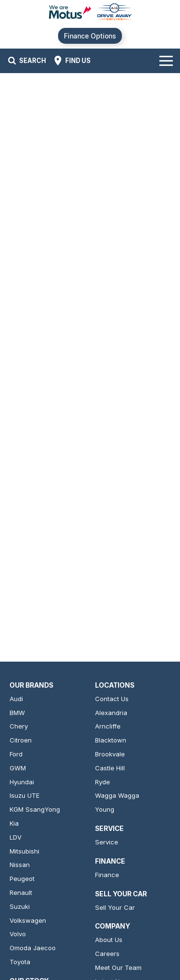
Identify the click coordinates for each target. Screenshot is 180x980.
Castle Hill (110, 768)
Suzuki (20, 906)
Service (107, 842)
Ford (16, 754)
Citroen (21, 740)
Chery (19, 726)
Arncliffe (108, 726)
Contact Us (112, 699)
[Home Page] (90, 13)
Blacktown (111, 740)
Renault (21, 892)
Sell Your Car (115, 907)
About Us (109, 940)
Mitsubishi (24, 851)
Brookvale (110, 754)
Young (105, 809)
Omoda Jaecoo (33, 948)
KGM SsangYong (35, 809)
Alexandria (111, 713)
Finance (107, 875)
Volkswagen (28, 920)
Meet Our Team (118, 967)
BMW (17, 713)
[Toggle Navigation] (166, 61)
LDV (16, 837)
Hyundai (22, 782)
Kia (14, 823)
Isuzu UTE (24, 795)
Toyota (20, 962)
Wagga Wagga (117, 795)
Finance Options (90, 36)
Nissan (20, 865)
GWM (18, 768)
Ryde (102, 782)
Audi (16, 699)
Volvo (18, 934)
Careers (107, 954)
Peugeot (22, 879)
